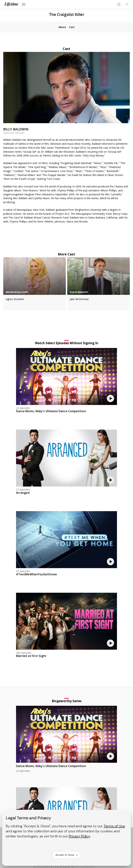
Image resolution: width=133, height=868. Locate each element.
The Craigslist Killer (67, 14)
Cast (66, 49)
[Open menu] (24, 4)
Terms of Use (114, 826)
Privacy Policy (79, 836)
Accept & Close (67, 855)
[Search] (119, 4)
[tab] (62, 27)
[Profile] (127, 4)
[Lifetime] (11, 4)
